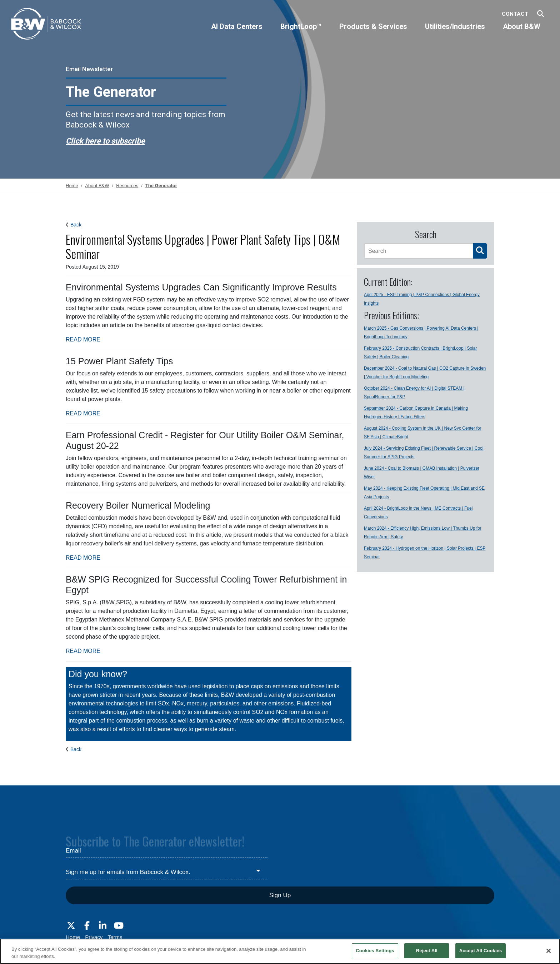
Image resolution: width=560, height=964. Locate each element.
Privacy (94, 937)
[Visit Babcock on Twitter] (71, 926)
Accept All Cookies (481, 951)
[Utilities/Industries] (455, 33)
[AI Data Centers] (237, 33)
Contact (515, 14)
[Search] (418, 251)
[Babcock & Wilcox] (46, 26)
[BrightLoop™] (301, 33)
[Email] (167, 851)
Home (73, 937)
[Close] (549, 951)
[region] (280, 951)
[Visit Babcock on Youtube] (119, 926)
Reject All (427, 951)
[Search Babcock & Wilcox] (541, 14)
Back (76, 225)
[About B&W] (522, 33)
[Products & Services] (373, 33)
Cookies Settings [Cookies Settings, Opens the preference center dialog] (375, 951)
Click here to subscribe (105, 141)
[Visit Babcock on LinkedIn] (103, 926)
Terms (115, 937)
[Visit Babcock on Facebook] (87, 926)
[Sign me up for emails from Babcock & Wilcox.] (167, 872)
